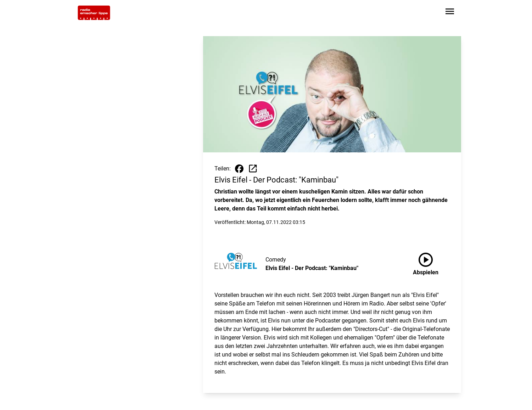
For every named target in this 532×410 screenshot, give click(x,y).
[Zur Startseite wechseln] (94, 13)
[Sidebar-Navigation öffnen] (450, 13)
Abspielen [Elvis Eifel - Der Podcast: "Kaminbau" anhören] (426, 263)
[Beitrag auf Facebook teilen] (239, 169)
